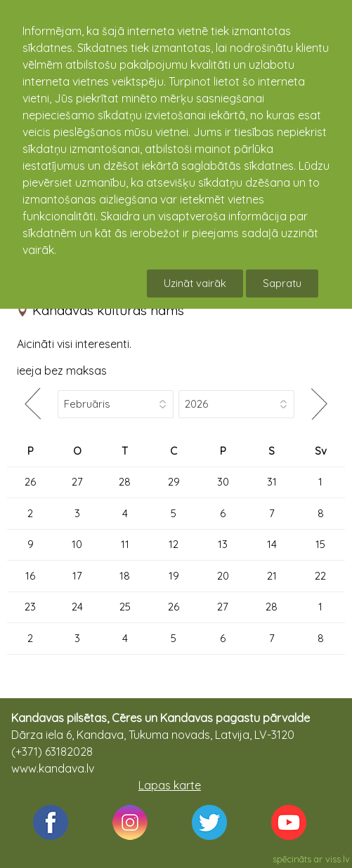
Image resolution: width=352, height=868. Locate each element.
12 (174, 544)
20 (223, 576)
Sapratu (282, 283)
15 (320, 544)
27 (77, 482)
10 (77, 544)
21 (272, 576)
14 (272, 544)
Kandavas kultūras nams (108, 310)
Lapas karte (170, 785)
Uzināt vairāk (195, 283)
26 (30, 482)
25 (125, 607)
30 (223, 482)
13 (223, 544)
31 (272, 482)
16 (30, 576)
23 (30, 607)
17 (77, 576)
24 (77, 607)
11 (125, 544)
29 (174, 482)
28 (125, 482)
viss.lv (338, 859)
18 (125, 576)
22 (320, 576)
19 (174, 576)
